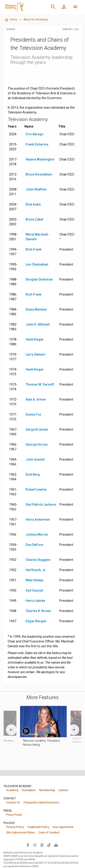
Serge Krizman (37, 429)
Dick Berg (33, 474)
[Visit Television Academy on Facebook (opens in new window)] (28, 845)
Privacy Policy (15, 827)
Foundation (29, 790)
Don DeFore (34, 545)
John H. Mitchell (38, 324)
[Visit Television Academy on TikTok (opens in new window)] (49, 845)
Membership (47, 790)
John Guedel (35, 459)
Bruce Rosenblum (39, 174)
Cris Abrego (35, 134)
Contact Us (13, 803)
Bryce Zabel (34, 219)
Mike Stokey (34, 580)
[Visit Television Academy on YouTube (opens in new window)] (56, 845)
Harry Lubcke (35, 601)
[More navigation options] (75, 7)
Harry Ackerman (38, 519)
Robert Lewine (36, 489)
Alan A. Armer (36, 399)
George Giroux (37, 444)
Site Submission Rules (21, 833)
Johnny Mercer (37, 534)
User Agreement (63, 827)
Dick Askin (33, 204)
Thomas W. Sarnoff (40, 384)
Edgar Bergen (36, 621)
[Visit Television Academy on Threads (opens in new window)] (42, 845)
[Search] (53, 7)
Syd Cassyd (34, 590)
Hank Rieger (35, 339)
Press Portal (14, 815)
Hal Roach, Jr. (36, 570)
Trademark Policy (38, 827)
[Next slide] (74, 730)
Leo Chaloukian (37, 264)
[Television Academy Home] (25, 7)
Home (11, 20)
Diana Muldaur (36, 309)
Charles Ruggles (38, 560)
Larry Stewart (35, 354)
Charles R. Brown (38, 611)
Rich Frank (33, 249)
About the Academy (36, 20)
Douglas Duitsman (39, 279)
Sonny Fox (33, 414)
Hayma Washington (40, 159)
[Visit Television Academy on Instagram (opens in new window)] (35, 845)
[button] (47, 722)
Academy (12, 790)
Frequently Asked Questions (41, 803)
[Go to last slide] (11, 730)
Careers (63, 790)
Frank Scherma (37, 144)
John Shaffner (36, 189)
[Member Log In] (64, 7)
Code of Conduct (49, 833)
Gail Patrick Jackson (41, 504)
